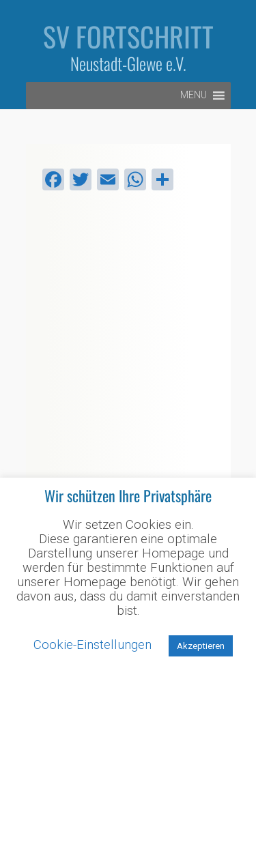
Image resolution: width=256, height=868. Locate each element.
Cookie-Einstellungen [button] (93, 645)
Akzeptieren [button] (201, 646)
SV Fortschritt (128, 36)
